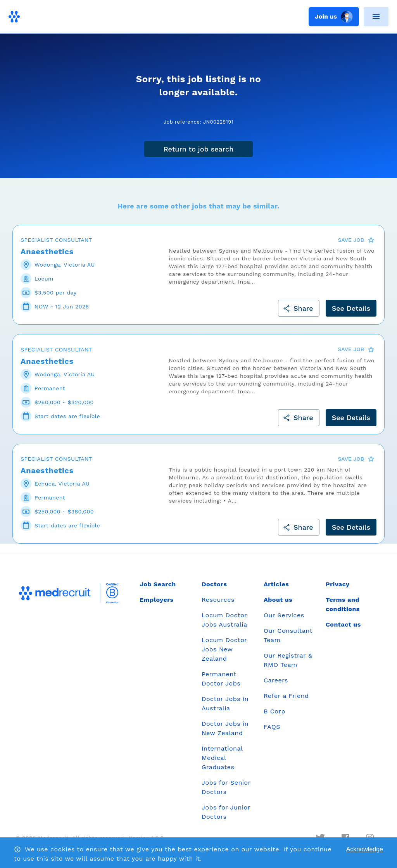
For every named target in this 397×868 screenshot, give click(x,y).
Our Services (284, 615)
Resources (218, 600)
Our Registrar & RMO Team (288, 660)
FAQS (272, 727)
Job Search (158, 584)
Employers (156, 600)
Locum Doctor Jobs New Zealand (224, 649)
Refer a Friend (286, 696)
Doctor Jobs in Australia (225, 704)
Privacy (338, 584)
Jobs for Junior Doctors (226, 812)
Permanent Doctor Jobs (221, 679)
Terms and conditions (343, 604)
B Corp (274, 711)
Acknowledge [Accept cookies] (365, 849)
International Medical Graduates (222, 758)
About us (278, 600)
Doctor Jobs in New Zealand (225, 728)
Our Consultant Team (288, 635)
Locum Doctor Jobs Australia (224, 620)
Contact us (343, 624)
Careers (276, 680)
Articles (276, 584)
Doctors (214, 584)
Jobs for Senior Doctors (226, 787)
